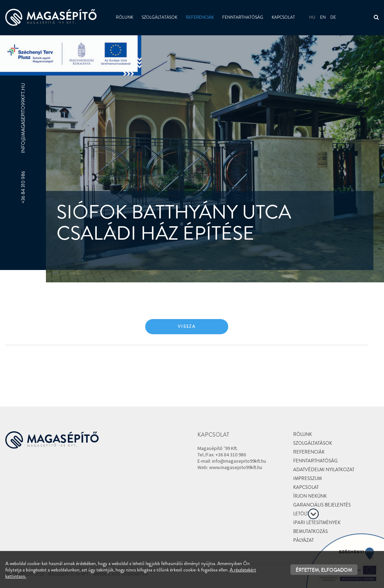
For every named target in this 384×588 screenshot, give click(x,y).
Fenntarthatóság (243, 17)
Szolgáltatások (159, 17)
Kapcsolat (283, 17)
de (333, 17)
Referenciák (200, 17)
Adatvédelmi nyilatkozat (324, 470)
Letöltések (306, 514)
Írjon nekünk (310, 496)
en (323, 17)
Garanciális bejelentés (322, 505)
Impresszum (308, 478)
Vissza (187, 326)
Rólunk (125, 17)
